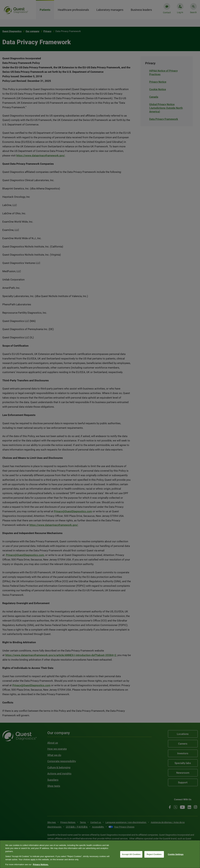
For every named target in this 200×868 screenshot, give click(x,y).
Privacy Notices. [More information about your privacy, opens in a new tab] (41, 864)
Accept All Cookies (131, 854)
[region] (100, 854)
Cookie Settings (176, 854)
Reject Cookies (154, 854)
